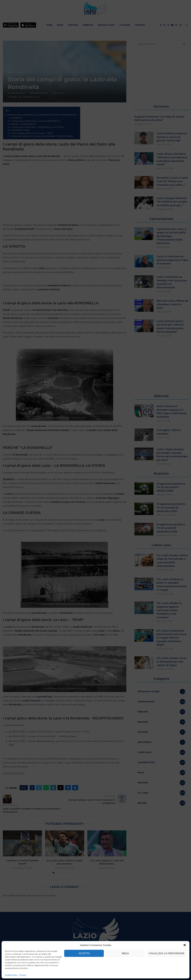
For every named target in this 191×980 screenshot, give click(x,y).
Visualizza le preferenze (167, 953)
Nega (125, 953)
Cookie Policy (11, 975)
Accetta (84, 953)
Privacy (23, 975)
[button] (185, 945)
